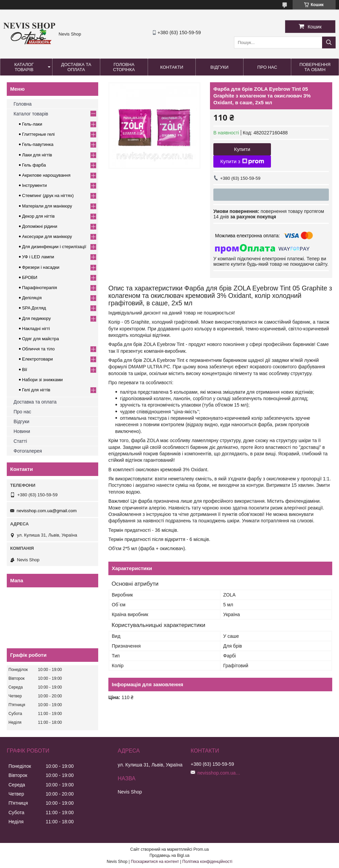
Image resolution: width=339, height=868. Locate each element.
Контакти (172, 67)
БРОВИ (30, 277)
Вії (25, 370)
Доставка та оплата (76, 67)
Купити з (242, 161)
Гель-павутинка (38, 144)
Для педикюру (36, 318)
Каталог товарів (24, 67)
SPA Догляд (34, 308)
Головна (23, 104)
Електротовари (37, 359)
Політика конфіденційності (207, 862)
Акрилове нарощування (46, 175)
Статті (20, 441)
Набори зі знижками (42, 380)
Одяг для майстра (40, 339)
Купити (242, 149)
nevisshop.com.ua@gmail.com (47, 511)
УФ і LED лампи (38, 257)
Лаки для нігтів (37, 155)
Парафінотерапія (39, 288)
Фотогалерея (28, 451)
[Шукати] (329, 42)
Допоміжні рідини (40, 226)
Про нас (267, 67)
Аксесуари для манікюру (47, 236)
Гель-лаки (32, 124)
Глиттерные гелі (38, 134)
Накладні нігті (36, 329)
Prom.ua (201, 849)
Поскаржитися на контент (155, 862)
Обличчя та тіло (38, 349)
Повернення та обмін (315, 67)
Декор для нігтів (38, 216)
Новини (22, 431)
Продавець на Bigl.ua (169, 855)
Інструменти (34, 185)
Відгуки (219, 67)
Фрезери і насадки (41, 267)
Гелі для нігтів (36, 390)
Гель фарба (34, 165)
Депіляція (32, 298)
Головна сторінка (124, 67)
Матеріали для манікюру (47, 206)
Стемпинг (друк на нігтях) (48, 196)
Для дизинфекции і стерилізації (54, 247)
